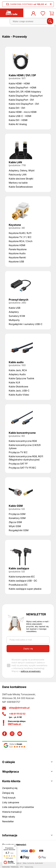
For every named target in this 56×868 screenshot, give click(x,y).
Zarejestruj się (10, 788)
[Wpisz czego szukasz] (31, 21)
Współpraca (10, 772)
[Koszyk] (52, 14)
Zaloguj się (8, 793)
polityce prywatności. (31, 671)
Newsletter (36, 614)
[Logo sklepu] (12, 13)
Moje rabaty (9, 817)
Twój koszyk (9, 798)
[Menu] (5, 22)
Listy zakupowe (11, 802)
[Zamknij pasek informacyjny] (51, 4)
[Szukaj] (50, 21)
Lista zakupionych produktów (18, 807)
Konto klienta (11, 781)
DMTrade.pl (14, 724)
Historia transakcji (12, 812)
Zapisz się (28, 649)
